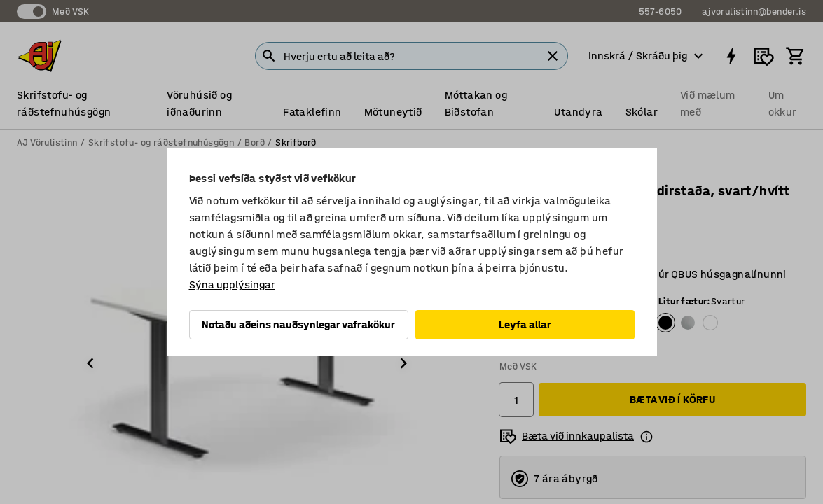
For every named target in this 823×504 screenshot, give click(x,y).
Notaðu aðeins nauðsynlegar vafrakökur (298, 324)
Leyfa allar (525, 324)
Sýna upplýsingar (232, 285)
